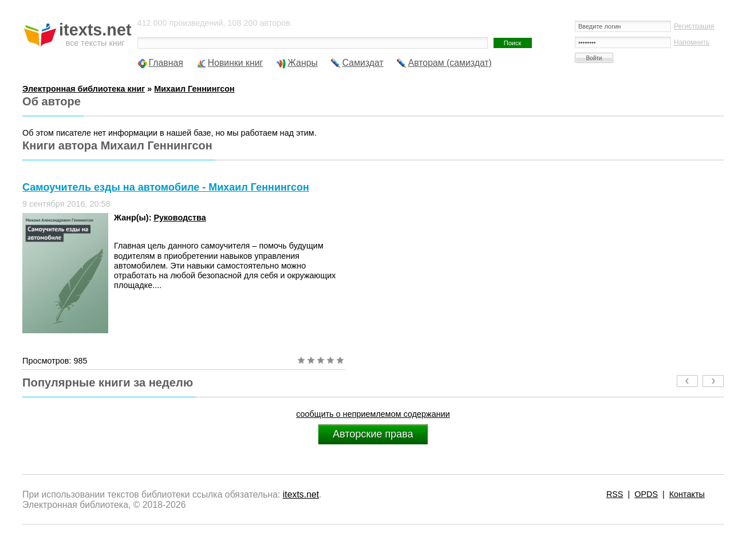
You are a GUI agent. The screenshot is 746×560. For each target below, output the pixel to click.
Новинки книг (236, 63)
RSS (615, 494)
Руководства (179, 218)
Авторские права (373, 434)
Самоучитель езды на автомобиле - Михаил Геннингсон (166, 187)
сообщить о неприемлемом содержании (373, 414)
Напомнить (692, 42)
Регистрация (694, 26)
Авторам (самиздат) (450, 63)
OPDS (646, 494)
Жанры (303, 63)
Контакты (687, 494)
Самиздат (363, 63)
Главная (166, 63)
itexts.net (301, 494)
